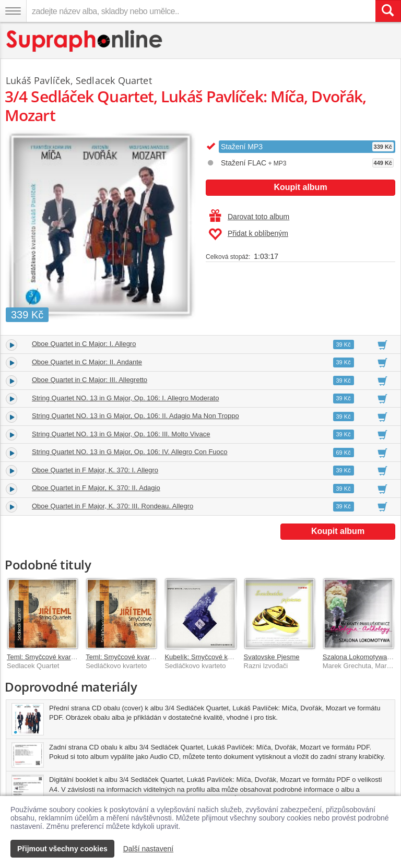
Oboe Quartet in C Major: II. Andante (87, 362)
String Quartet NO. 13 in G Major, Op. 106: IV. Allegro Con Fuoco (130, 452)
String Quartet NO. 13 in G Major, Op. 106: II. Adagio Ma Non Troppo (135, 416)
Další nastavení (149, 849)
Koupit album (300, 187)
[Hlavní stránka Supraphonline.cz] (85, 41)
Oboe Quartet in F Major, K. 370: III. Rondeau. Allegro (113, 506)
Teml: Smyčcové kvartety (44, 657)
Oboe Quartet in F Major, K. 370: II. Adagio (96, 488)
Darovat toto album (249, 217)
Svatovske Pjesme (272, 657)
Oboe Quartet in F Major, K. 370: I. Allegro (95, 470)
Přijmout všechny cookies (62, 849)
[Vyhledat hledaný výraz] (388, 11)
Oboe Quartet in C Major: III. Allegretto (90, 380)
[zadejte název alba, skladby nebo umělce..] (201, 11)
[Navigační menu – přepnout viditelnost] (13, 11)
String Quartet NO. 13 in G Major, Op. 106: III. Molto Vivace (121, 434)
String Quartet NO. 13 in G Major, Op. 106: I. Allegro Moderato (125, 398)
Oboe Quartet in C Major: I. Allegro (84, 344)
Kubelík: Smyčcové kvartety (206, 657)
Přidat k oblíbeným (248, 234)
